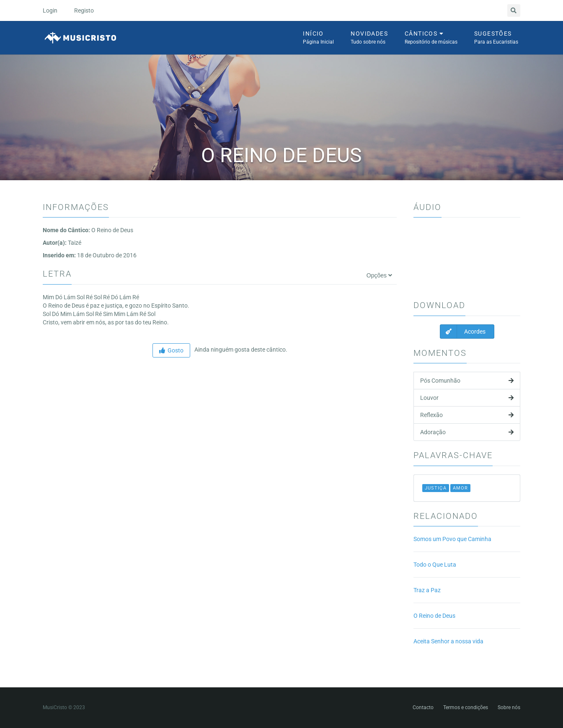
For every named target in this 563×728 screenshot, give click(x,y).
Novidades (369, 38)
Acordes (463, 332)
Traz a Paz (427, 590)
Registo (84, 10)
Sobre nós (509, 707)
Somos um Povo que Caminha (452, 539)
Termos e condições (466, 707)
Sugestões (496, 38)
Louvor (467, 398)
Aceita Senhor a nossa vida (448, 641)
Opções (379, 275)
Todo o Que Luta (435, 565)
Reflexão (467, 415)
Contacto (423, 707)
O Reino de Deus (434, 616)
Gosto (171, 350)
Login (50, 10)
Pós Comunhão (467, 381)
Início (318, 38)
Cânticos (431, 38)
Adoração (467, 432)
